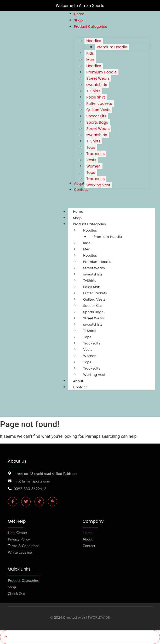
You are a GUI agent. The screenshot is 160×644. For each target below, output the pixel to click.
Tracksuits (92, 343)
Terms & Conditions (24, 546)
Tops (87, 337)
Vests (88, 350)
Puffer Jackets (95, 293)
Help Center (18, 533)
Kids (87, 243)
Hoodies (90, 230)
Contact (80, 387)
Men (87, 249)
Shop (12, 587)
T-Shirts (90, 281)
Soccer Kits (92, 306)
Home (87, 533)
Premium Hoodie (108, 237)
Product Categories (94, 224)
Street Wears (94, 268)
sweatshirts (93, 274)
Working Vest (94, 375)
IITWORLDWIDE (98, 617)
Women (90, 356)
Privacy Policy (19, 539)
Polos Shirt (92, 287)
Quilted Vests (94, 299)
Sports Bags (93, 312)
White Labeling (20, 552)
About (88, 539)
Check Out (16, 593)
